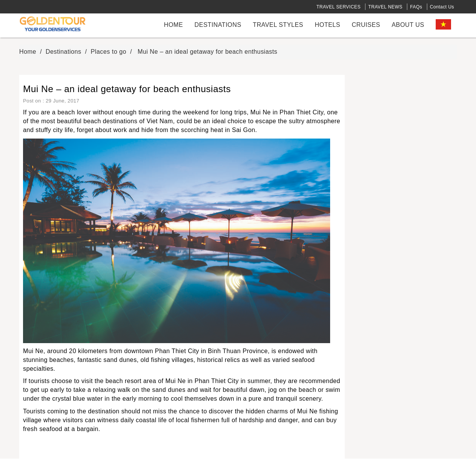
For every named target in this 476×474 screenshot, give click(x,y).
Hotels (327, 25)
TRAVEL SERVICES (338, 7)
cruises (366, 25)
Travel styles (278, 25)
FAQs (416, 7)
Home (174, 25)
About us (408, 25)
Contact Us (442, 7)
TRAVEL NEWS (385, 7)
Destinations (218, 25)
